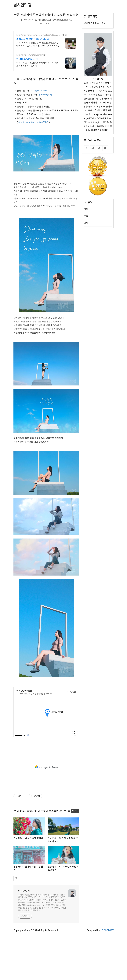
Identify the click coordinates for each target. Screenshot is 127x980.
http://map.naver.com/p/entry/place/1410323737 (39, 35)
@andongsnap (46, 94)
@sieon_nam (41, 91)
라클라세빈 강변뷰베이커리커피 (33, 39)
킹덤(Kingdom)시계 (27, 59)
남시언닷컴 (24, 891)
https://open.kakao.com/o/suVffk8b (33, 122)
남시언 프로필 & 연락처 (95, 23)
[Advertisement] (46, 767)
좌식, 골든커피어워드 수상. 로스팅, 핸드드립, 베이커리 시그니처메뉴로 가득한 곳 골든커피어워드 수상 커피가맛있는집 (38, 45)
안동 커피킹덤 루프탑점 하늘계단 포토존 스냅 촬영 (46, 15)
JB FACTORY (107, 930)
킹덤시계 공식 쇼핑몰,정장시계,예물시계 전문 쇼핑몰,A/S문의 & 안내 (37, 64)
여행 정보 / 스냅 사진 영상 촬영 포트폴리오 (55, 20)
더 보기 (75, 811)
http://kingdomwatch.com (29, 55)
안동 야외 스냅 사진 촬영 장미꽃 (28, 838)
